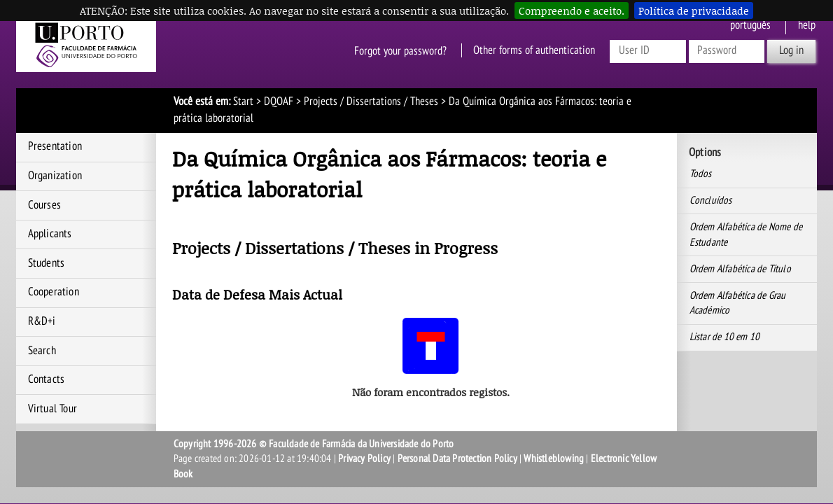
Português (750, 25)
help (807, 25)
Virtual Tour (52, 409)
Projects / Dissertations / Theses (371, 101)
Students (47, 263)
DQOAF (279, 101)
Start (243, 101)
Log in (791, 50)
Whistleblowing (554, 458)
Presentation (55, 146)
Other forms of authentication (534, 50)
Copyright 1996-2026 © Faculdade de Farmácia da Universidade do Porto (314, 444)
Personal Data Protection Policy (457, 458)
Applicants (50, 234)
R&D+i (42, 321)
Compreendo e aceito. (572, 10)
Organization (55, 176)
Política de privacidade (694, 10)
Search (42, 351)
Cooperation (54, 292)
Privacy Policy (364, 458)
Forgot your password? (400, 50)
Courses (44, 205)
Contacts (47, 379)
